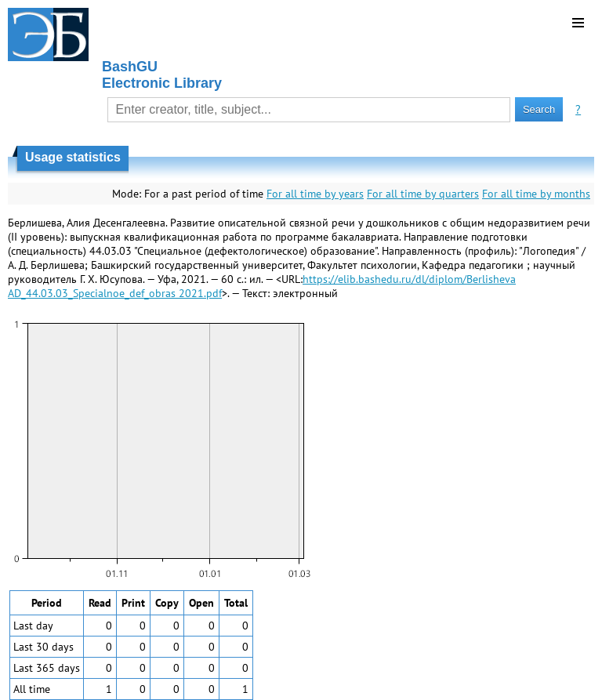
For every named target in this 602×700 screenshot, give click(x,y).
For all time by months (536, 194)
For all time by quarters (423, 194)
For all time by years (315, 194)
